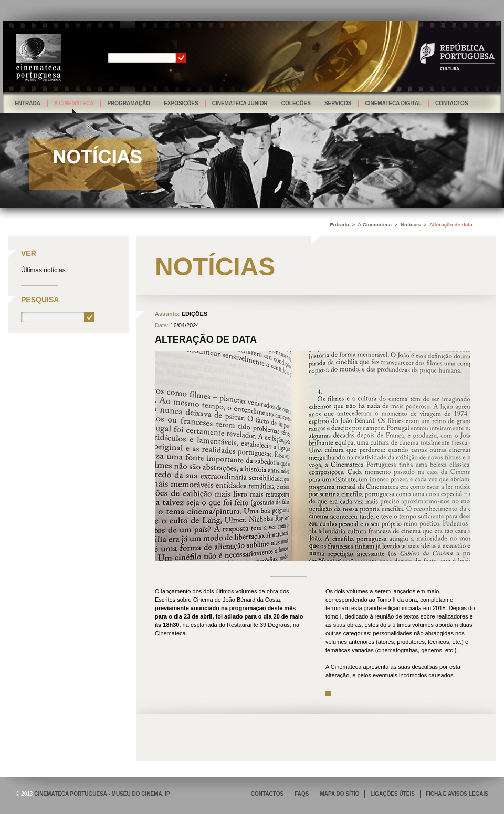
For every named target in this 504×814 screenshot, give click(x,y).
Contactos (451, 103)
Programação (129, 103)
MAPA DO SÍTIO (339, 794)
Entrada (28, 103)
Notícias (411, 225)
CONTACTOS (267, 794)
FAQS (302, 794)
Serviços (338, 103)
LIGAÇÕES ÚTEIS (392, 794)
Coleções (296, 103)
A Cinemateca (74, 103)
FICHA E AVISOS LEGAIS (457, 794)
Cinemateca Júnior (240, 103)
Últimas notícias (43, 270)
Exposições (181, 103)
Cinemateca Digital (393, 103)
